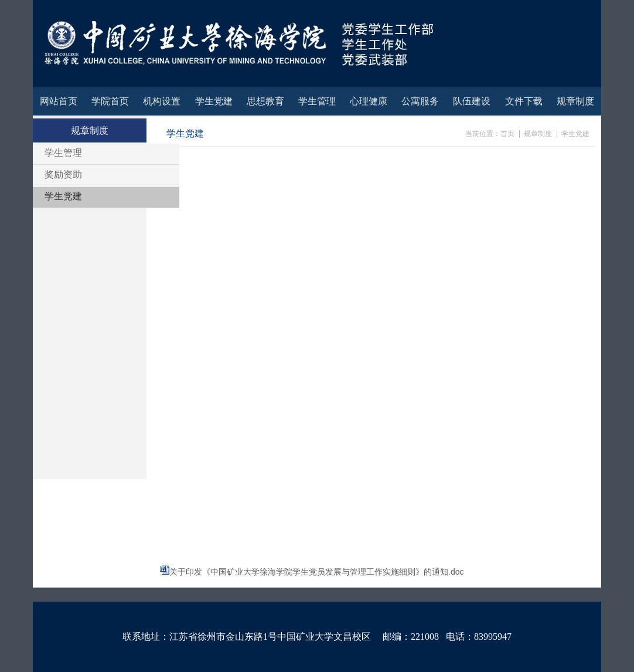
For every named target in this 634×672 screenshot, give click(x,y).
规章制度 (538, 134)
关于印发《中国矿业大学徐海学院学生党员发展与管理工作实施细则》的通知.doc (316, 572)
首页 (507, 134)
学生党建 (575, 134)
